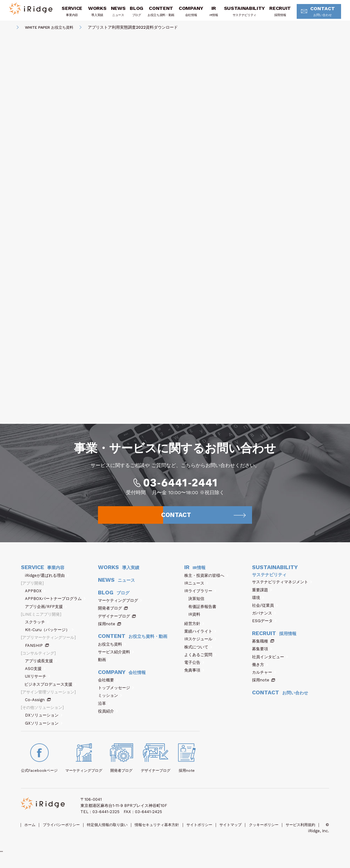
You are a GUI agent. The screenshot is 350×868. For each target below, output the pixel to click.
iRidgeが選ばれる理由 (47, 582)
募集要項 (262, 655)
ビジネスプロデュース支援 (50, 690)
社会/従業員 (265, 612)
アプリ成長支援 (41, 667)
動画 (104, 666)
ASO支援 (35, 675)
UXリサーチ (38, 682)
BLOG (136, 13)
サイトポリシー (214, 831)
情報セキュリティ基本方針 (168, 831)
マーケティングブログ (120, 607)
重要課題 (262, 596)
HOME (8, 29)
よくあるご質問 (200, 661)
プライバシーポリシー (64, 831)
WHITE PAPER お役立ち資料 (52, 29)
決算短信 (196, 605)
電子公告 (194, 669)
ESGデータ (264, 627)
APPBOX (35, 597)
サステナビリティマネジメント (282, 588)
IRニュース (196, 589)
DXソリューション (44, 721)
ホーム (31, 831)
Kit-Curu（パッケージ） (49, 636)
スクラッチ (37, 628)
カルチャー (264, 678)
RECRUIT (279, 13)
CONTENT (160, 13)
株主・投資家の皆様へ (206, 582)
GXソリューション (44, 729)
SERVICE (72, 13)
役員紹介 (108, 717)
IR (213, 13)
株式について (198, 653)
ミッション (110, 702)
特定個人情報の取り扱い (114, 831)
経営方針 (194, 630)
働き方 (260, 671)
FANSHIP (37, 651)
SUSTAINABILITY (244, 13)
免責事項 (194, 676)
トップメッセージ (116, 694)
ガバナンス (264, 619)
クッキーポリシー (283, 831)
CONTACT (318, 14)
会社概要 (108, 686)
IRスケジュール (200, 645)
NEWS (118, 13)
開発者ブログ (110, 614)
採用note (107, 630)
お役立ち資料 (112, 650)
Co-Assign (38, 706)
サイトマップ (247, 831)
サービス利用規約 (37, 837)
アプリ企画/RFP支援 (46, 612)
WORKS (97, 13)
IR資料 (194, 620)
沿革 (104, 709)
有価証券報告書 (202, 612)
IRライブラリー (200, 597)
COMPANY (190, 13)
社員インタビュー (270, 663)
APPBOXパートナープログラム (55, 605)
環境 (258, 603)
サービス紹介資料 (116, 658)
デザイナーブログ (114, 622)
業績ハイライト (200, 637)
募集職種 (263, 647)
